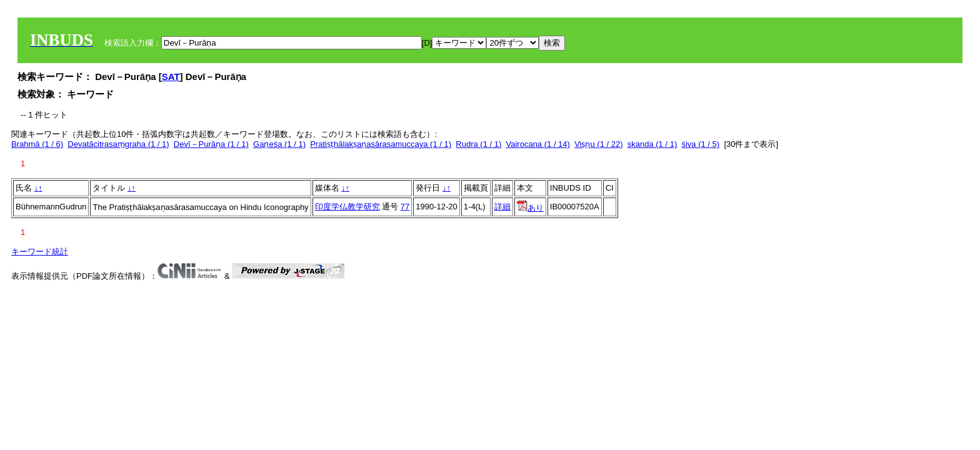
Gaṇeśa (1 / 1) (279, 144)
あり (530, 208)
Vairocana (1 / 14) (538, 144)
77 (405, 207)
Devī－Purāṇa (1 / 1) (211, 144)
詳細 (502, 207)
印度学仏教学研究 (347, 207)
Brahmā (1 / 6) (37, 144)
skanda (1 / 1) (652, 144)
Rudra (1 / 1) (478, 144)
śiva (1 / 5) (700, 144)
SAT (171, 77)
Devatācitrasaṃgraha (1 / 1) (118, 144)
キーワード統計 (40, 252)
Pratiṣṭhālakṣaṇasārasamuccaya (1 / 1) (381, 144)
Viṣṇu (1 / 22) (598, 144)
